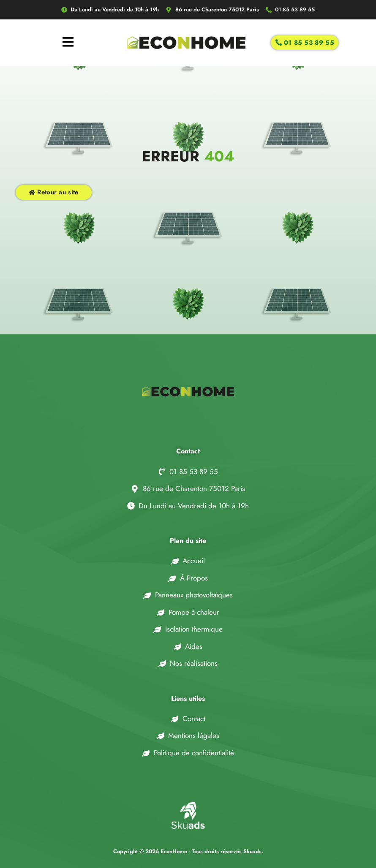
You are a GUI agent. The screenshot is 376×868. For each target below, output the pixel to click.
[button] (17, 851)
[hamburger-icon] (68, 43)
